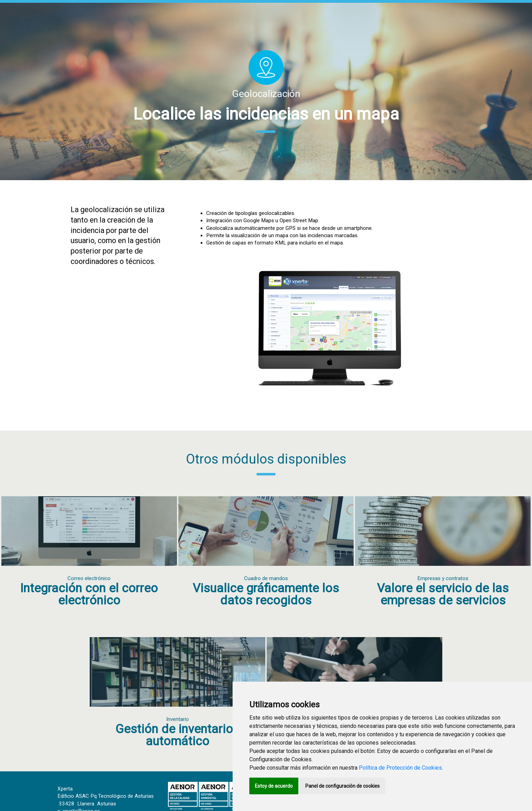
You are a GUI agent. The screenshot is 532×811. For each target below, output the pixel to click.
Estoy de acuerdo (274, 786)
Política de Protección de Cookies (400, 768)
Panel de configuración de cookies (342, 786)
